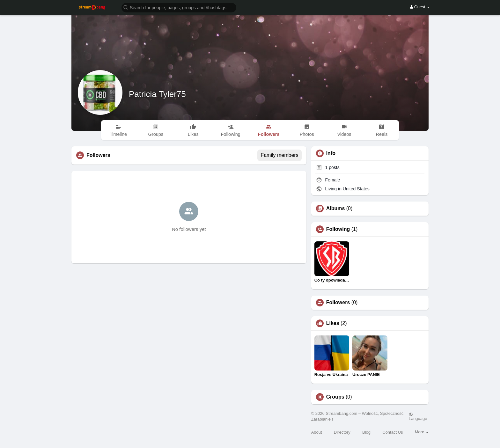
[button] (179, 7)
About (317, 432)
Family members (279, 155)
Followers (338, 303)
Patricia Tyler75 (157, 94)
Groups (335, 397)
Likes (333, 323)
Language (418, 416)
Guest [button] (420, 7)
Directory (342, 432)
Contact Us (393, 432)
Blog (366, 432)
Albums (336, 209)
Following (338, 229)
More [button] (422, 432)
